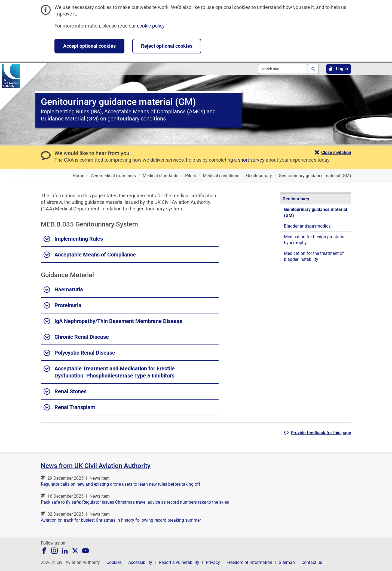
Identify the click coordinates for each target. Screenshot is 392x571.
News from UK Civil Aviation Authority (96, 466)
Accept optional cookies (89, 46)
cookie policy (151, 26)
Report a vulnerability (179, 562)
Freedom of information (249, 562)
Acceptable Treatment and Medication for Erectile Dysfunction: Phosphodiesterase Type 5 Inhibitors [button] (109, 372)
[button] (339, 69)
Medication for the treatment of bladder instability (314, 256)
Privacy (213, 562)
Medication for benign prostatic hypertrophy (314, 240)
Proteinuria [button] (62, 306)
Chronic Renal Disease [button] (76, 337)
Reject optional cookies (167, 46)
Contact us (312, 562)
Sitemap (287, 562)
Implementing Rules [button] (73, 239)
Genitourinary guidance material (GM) (316, 212)
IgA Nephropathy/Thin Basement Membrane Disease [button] (113, 321)
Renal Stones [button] (65, 392)
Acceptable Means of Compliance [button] (90, 255)
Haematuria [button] (63, 290)
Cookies (114, 562)
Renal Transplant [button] (69, 407)
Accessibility (140, 562)
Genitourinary (296, 199)
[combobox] (283, 69)
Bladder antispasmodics (307, 226)
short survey (251, 160)
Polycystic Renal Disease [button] (79, 353)
